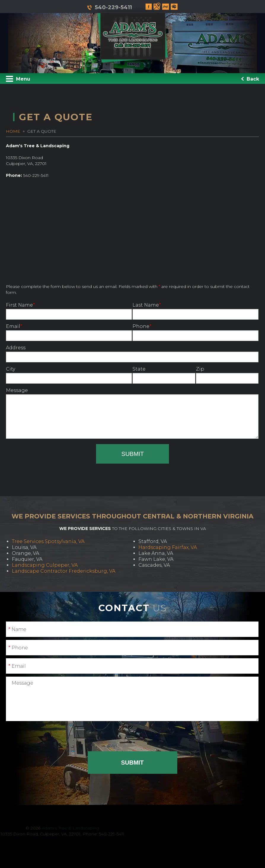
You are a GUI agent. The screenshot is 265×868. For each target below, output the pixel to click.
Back (250, 79)
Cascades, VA (154, 565)
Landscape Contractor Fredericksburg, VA (64, 571)
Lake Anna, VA (156, 553)
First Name (69, 311)
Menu (18, 79)
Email (69, 332)
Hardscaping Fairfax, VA (168, 547)
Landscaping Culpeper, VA (45, 565)
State (164, 375)
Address (132, 354)
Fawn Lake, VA (156, 559)
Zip (227, 375)
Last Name (195, 311)
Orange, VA (25, 553)
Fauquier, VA (27, 559)
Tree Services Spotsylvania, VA (48, 541)
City (69, 375)
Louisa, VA (24, 547)
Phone (195, 332)
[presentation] (51, 456)
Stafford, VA (153, 541)
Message (132, 413)
